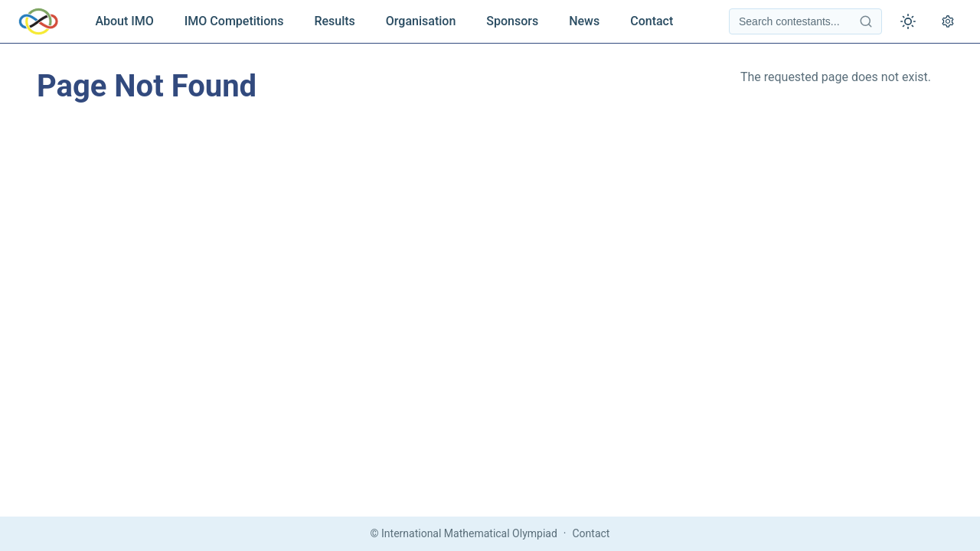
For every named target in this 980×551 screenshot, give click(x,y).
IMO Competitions (234, 21)
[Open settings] (948, 21)
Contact (652, 21)
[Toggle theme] (908, 21)
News (584, 21)
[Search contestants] (805, 21)
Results (334, 21)
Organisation (421, 21)
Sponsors (512, 21)
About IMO (124, 21)
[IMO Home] (38, 21)
